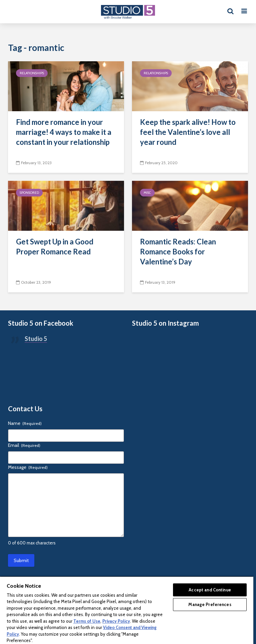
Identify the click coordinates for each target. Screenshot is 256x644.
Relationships (32, 73)
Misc (147, 193)
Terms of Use (87, 621)
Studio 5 (36, 339)
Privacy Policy (116, 621)
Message (28, 467)
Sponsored (29, 193)
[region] (127, 610)
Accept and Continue (210, 590)
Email (24, 445)
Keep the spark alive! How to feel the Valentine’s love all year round (188, 132)
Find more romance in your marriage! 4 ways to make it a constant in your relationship (64, 132)
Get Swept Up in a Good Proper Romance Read (55, 247)
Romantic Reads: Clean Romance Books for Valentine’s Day (178, 252)
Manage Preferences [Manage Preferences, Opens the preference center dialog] (210, 604)
